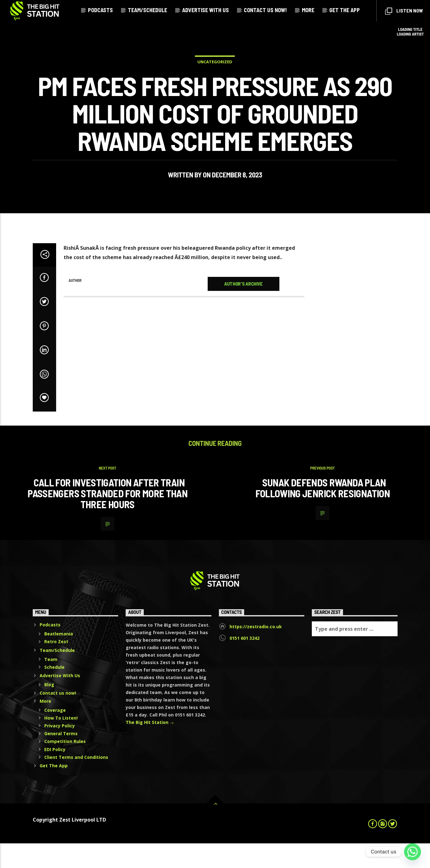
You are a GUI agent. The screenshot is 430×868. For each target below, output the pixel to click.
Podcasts (100, 10)
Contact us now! (265, 10)
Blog (49, 709)
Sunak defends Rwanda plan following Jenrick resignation (323, 513)
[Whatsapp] (413, 852)
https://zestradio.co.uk (256, 651)
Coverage (55, 735)
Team (51, 684)
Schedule (54, 692)
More (308, 10)
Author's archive (244, 308)
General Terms (61, 758)
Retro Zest (56, 666)
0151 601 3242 (244, 663)
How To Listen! (61, 743)
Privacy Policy (60, 750)
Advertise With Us (205, 10)
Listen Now (404, 11)
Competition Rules (65, 766)
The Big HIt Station (150, 747)
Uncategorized (215, 74)
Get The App (345, 10)
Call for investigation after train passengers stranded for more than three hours (107, 518)
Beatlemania (59, 658)
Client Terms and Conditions (76, 782)
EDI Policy (55, 774)
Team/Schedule (147, 10)
